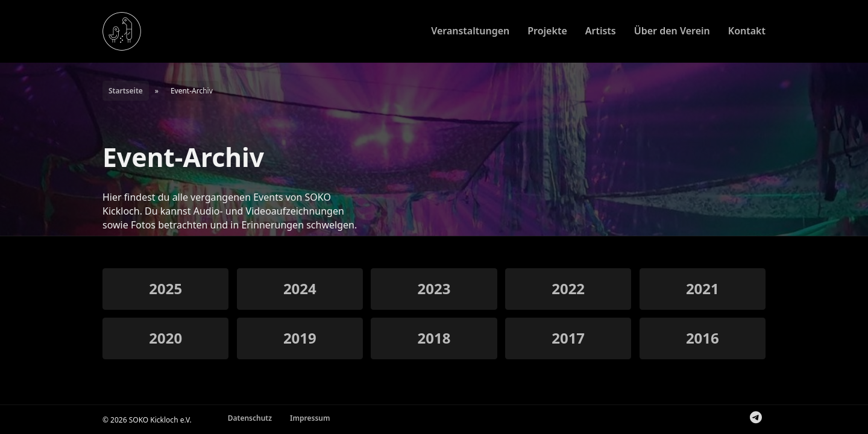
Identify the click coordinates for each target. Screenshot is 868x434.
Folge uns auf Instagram (746, 420)
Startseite (126, 91)
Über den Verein (672, 31)
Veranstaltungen (470, 31)
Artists (601, 31)
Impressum (310, 418)
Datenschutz (250, 418)
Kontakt (747, 31)
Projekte (547, 31)
